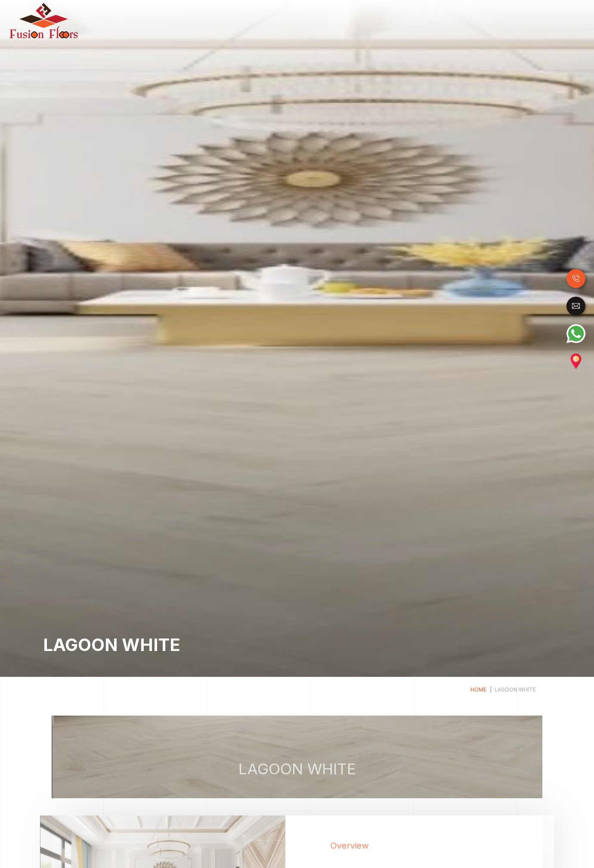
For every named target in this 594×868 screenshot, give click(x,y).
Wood (247, 21)
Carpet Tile (507, 21)
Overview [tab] (367, 846)
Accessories (551, 21)
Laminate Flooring (293, 21)
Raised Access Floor (449, 21)
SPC (401, 21)
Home (226, 20)
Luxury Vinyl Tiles (358, 21)
